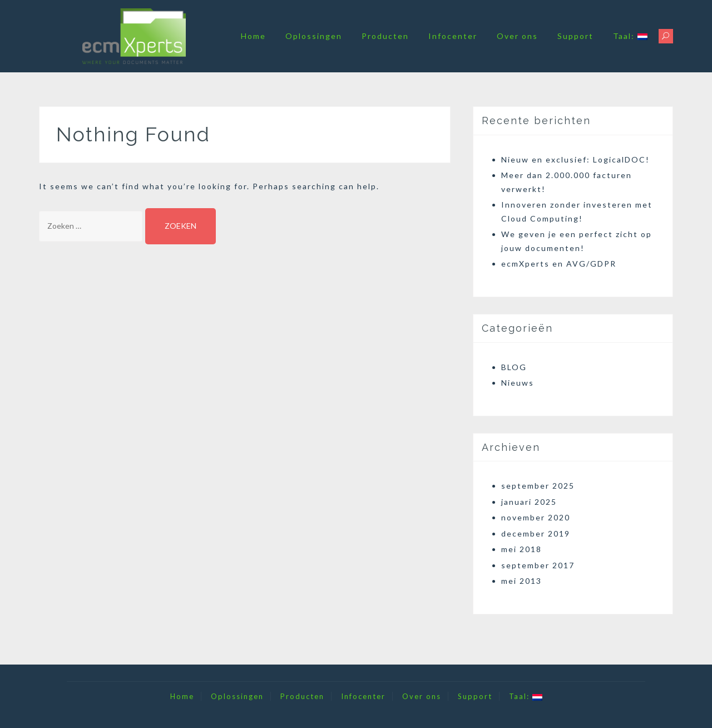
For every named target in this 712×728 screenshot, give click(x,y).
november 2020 (536, 517)
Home (253, 36)
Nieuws (518, 383)
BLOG (514, 367)
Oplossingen (314, 36)
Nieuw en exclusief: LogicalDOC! (575, 159)
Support (575, 36)
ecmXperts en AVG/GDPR (559, 264)
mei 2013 (521, 581)
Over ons (517, 36)
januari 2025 (529, 502)
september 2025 (538, 486)
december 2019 (536, 533)
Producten (385, 36)
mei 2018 (521, 549)
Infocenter (453, 36)
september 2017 (538, 565)
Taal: (630, 36)
